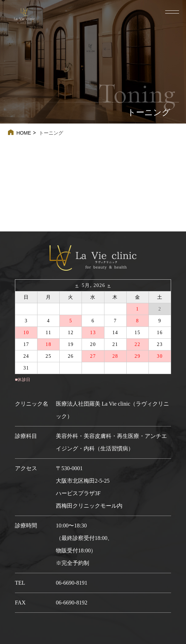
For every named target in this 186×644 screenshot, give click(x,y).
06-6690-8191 (72, 583)
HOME (24, 133)
